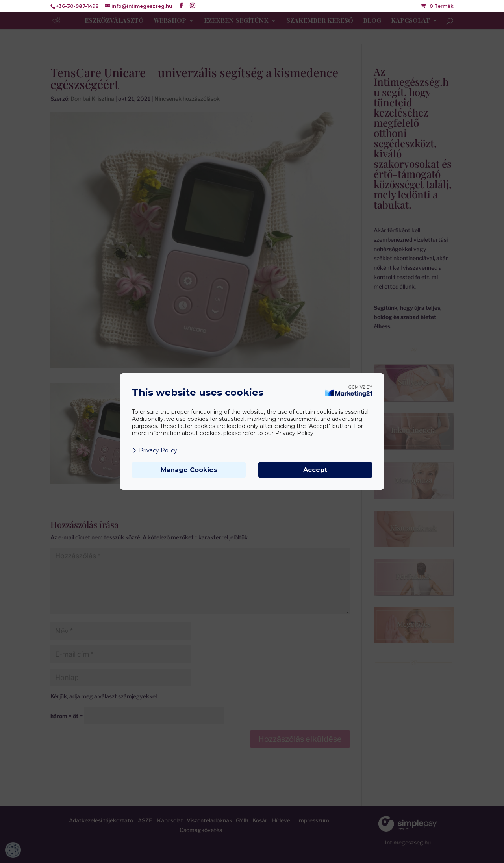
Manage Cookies (189, 470)
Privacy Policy (155, 450)
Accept (315, 470)
